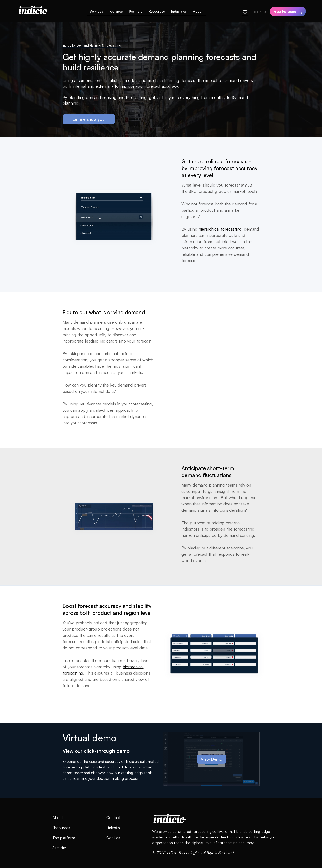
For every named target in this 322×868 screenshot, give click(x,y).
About (198, 11)
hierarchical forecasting (220, 229)
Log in (259, 12)
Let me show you (89, 119)
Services (96, 11)
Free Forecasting (288, 11)
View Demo (211, 759)
